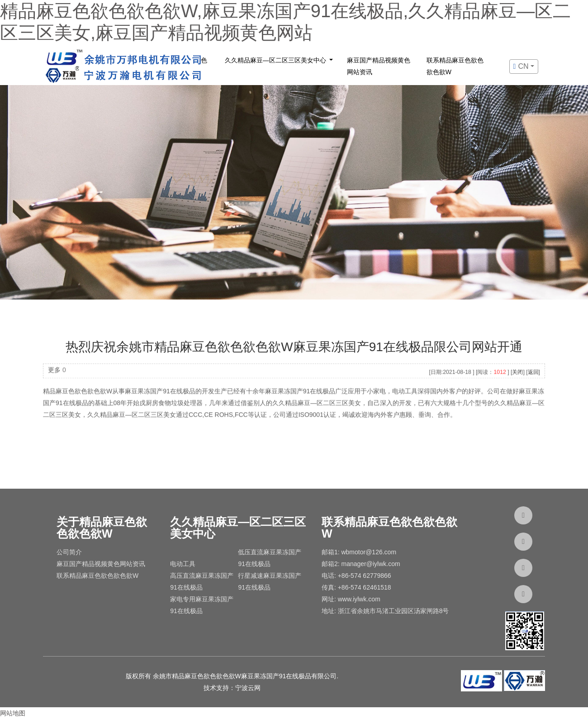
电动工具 (183, 564)
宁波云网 (248, 688)
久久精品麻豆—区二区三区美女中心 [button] (276, 60)
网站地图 (13, 713)
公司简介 (69, 552)
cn (522, 66)
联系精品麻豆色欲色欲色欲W (455, 66)
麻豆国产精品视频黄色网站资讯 (379, 66)
